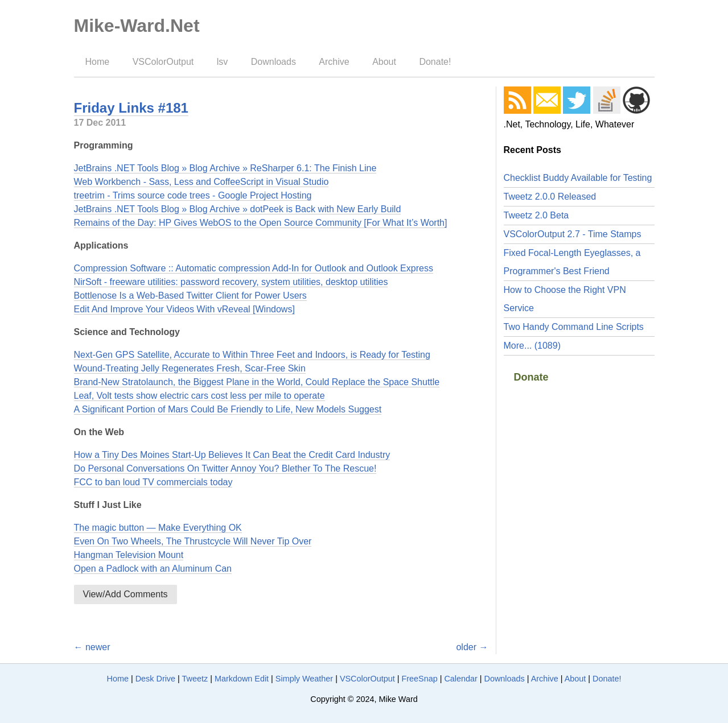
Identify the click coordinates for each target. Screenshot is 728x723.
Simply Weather (304, 679)
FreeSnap (419, 679)
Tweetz (195, 679)
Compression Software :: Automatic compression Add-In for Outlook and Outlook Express (254, 268)
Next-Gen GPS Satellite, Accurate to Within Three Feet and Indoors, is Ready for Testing (252, 355)
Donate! (435, 62)
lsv (223, 62)
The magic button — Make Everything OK (158, 528)
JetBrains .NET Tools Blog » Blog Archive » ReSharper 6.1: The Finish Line (225, 168)
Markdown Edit (242, 679)
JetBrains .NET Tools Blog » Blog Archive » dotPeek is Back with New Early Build (238, 209)
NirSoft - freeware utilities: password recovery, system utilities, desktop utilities (231, 282)
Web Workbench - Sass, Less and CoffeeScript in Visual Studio (201, 182)
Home (98, 62)
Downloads (273, 62)
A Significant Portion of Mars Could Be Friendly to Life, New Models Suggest (228, 409)
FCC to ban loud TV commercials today (153, 482)
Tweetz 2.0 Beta (536, 215)
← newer (92, 647)
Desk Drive (155, 679)
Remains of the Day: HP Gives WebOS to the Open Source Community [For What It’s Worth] (261, 223)
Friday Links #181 (131, 108)
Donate (531, 377)
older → (472, 647)
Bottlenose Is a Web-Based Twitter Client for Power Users (190, 296)
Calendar (460, 679)
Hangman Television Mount (129, 555)
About (384, 62)
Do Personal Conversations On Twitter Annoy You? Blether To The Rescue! (225, 468)
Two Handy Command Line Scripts (574, 327)
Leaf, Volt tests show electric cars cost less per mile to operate (200, 396)
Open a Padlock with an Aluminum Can (153, 569)
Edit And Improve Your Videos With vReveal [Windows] (184, 309)
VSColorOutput (163, 62)
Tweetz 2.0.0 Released (550, 197)
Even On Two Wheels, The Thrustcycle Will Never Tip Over (193, 541)
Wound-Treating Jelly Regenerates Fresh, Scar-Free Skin (190, 368)
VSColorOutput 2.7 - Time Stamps (573, 234)
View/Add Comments (126, 594)
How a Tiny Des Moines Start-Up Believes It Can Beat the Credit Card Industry (232, 455)
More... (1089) (532, 346)
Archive (334, 62)
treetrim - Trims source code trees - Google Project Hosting (193, 195)
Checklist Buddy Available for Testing (578, 178)
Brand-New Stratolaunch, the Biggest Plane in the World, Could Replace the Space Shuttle (257, 382)
